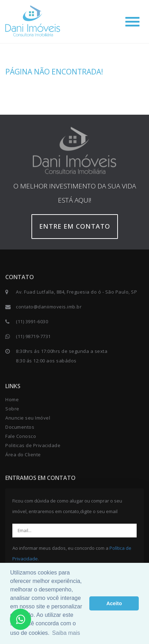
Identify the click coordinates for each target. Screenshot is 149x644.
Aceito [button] (114, 603)
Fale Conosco (21, 436)
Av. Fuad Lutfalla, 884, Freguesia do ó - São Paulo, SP (76, 292)
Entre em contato (75, 226)
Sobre (12, 409)
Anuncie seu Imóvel (28, 418)
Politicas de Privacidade (33, 445)
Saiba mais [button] (66, 633)
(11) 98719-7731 (33, 336)
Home (12, 399)
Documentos (20, 427)
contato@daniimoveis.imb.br (49, 307)
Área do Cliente (23, 455)
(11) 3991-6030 (32, 321)
